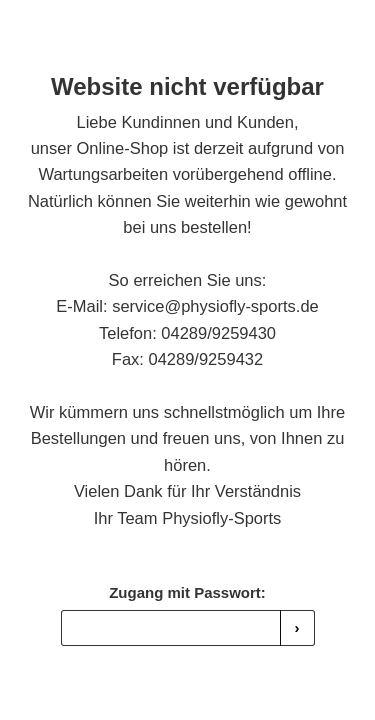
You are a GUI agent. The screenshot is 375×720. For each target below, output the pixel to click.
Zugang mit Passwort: (187, 592)
